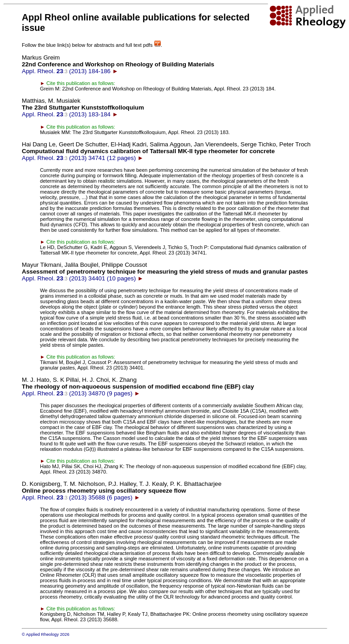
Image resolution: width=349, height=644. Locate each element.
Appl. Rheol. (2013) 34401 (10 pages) (165, 272)
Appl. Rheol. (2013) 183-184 (83, 107)
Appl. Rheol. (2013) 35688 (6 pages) (122, 491)
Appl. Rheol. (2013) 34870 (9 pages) (138, 387)
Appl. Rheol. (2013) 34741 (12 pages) (166, 151)
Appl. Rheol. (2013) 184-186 (118, 64)
